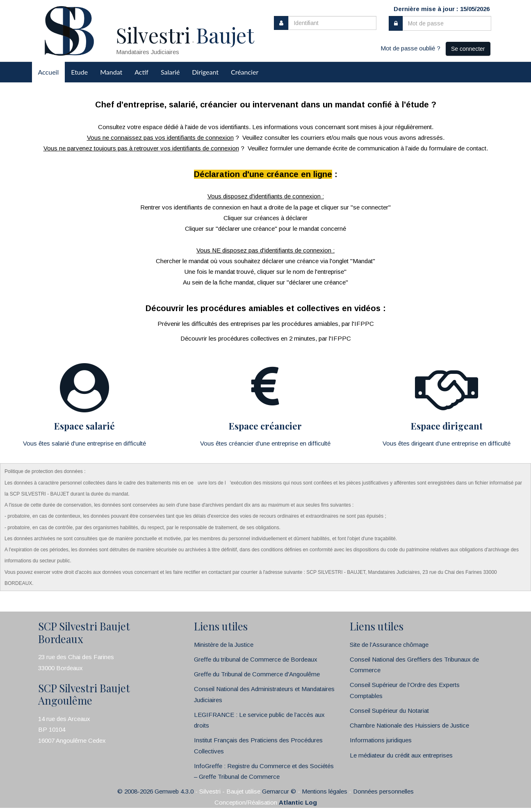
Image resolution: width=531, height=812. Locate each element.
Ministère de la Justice (224, 645)
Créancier (245, 72)
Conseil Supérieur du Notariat (389, 711)
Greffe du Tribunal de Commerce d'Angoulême (257, 674)
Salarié (170, 72)
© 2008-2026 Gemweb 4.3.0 (155, 791)
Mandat (111, 72)
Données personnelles (383, 791)
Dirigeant (205, 72)
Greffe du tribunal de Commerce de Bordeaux (256, 659)
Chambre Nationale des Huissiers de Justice (409, 725)
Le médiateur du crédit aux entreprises (401, 755)
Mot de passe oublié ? (410, 48)
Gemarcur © (279, 791)
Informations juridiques (381, 740)
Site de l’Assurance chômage (389, 645)
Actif (141, 72)
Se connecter (468, 49)
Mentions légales (325, 791)
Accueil (49, 72)
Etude (79, 72)
